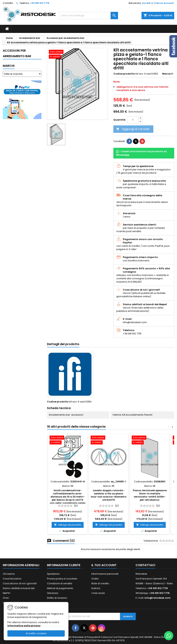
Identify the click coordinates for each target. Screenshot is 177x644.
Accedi (146, 3)
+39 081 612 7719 (40, 3)
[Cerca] (88, 16)
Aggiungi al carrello (133, 129)
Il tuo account (104, 565)
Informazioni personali (105, 574)
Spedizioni (53, 574)
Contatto (8, 3)
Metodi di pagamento (60, 588)
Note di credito (100, 583)
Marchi (9, 66)
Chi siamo (9, 574)
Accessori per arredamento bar (17, 53)
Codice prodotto (124, 74)
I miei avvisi (98, 593)
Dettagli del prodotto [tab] (63, 344)
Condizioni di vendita (60, 583)
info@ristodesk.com (157, 598)
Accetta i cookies (36, 633)
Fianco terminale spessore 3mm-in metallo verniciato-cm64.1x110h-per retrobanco (150, 495)
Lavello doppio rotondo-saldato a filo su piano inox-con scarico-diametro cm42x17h (109, 495)
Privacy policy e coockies (62, 579)
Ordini (95, 579)
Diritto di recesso (57, 598)
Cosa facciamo (12, 579)
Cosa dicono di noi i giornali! (20, 583)
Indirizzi (96, 588)
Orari (6, 598)
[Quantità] (133, 120)
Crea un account (164, 3)
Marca (166, 74)
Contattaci (145, 565)
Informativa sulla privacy (24, 626)
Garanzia (53, 593)
